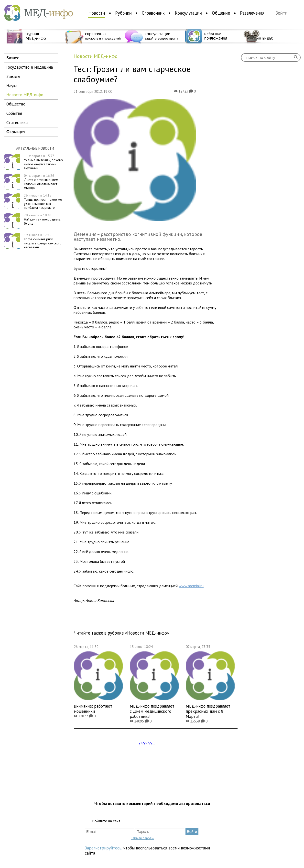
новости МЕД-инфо (25, 95)
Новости (97, 13)
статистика (17, 122)
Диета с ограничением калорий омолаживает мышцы (41, 182)
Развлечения (252, 13)
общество (16, 104)
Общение (221, 13)
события (14, 113)
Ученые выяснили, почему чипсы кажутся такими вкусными (43, 162)
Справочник (153, 13)
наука (12, 86)
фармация (16, 132)
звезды (13, 76)
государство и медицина (30, 67)
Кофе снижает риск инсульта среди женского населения (43, 241)
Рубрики (123, 13)
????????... (147, 743)
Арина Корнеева (100, 600)
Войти (281, 13)
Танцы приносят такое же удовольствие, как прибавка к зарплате (43, 201)
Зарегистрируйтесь (103, 848)
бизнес (13, 58)
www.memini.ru (191, 586)
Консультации (188, 13)
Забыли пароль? (142, 838)
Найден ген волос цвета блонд (42, 219)
